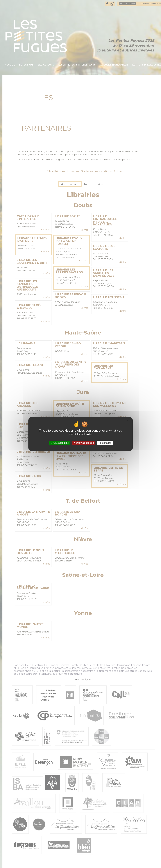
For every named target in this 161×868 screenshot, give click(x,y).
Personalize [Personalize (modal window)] (105, 443)
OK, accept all (60, 443)
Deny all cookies (84, 443)
